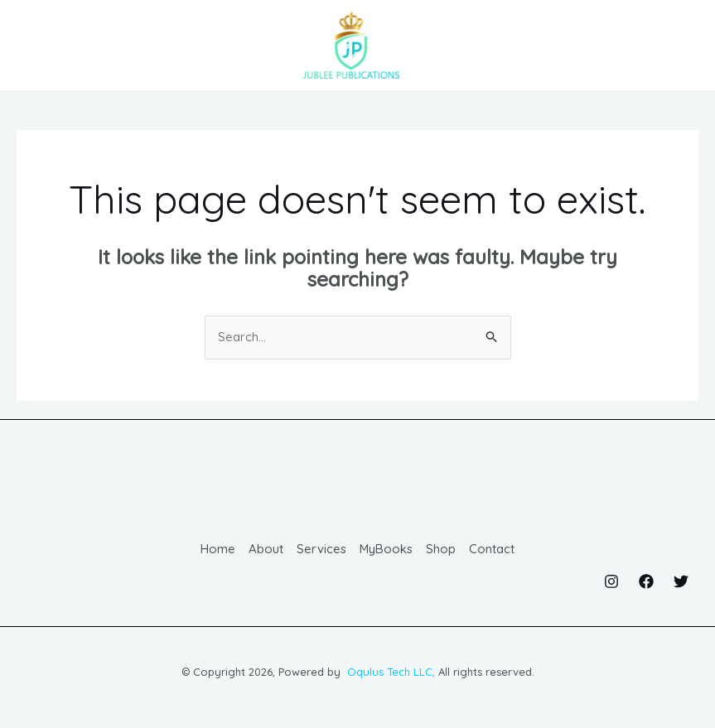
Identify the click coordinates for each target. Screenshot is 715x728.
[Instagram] (611, 583)
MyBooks (386, 551)
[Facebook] (646, 583)
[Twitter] (681, 583)
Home (218, 551)
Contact (493, 551)
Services (321, 551)
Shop (442, 551)
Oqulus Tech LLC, (389, 673)
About (266, 551)
